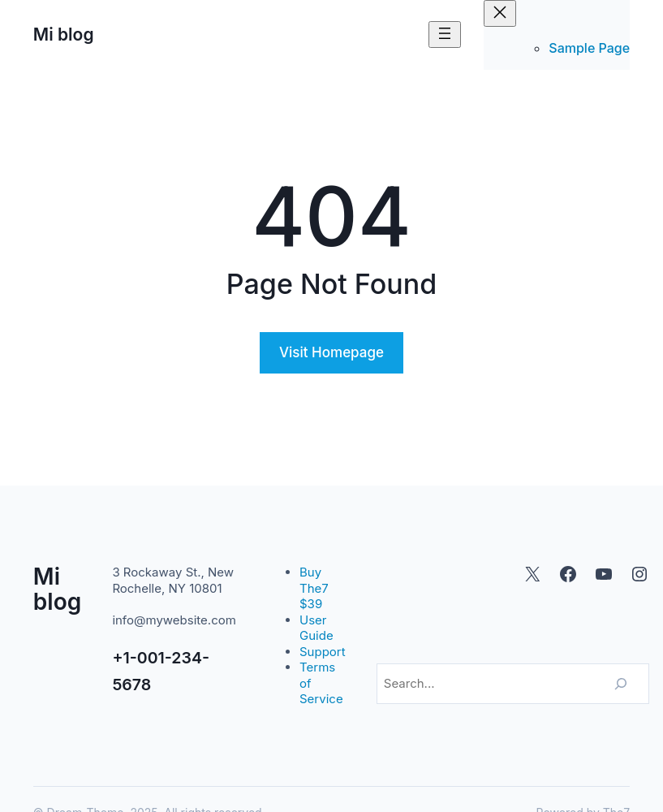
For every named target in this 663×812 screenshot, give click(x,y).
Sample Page (589, 48)
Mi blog (64, 35)
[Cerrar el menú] (500, 13)
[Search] (621, 684)
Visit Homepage (331, 352)
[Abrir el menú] (445, 35)
